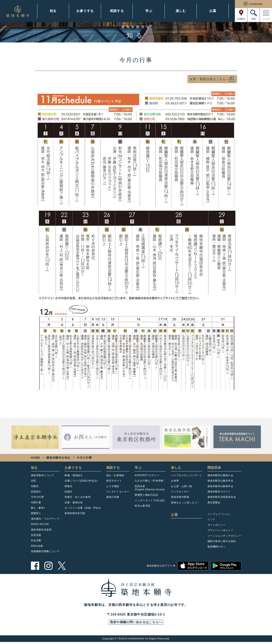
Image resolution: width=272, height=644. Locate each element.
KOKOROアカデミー (147, 476)
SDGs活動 (37, 547)
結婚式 (68, 493)
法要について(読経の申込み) (81, 482)
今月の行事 (37, 498)
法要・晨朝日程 (74, 503)
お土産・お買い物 (181, 487)
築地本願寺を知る (58, 458)
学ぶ (149, 11)
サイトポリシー (217, 526)
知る (53, 11)
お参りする (85, 11)
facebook (35, 567)
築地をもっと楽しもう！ (185, 503)
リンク (211, 520)
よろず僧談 (113, 487)
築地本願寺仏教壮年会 (220, 482)
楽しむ (181, 11)
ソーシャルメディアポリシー (224, 537)
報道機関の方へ (217, 548)
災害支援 (36, 536)
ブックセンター (180, 493)
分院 (34, 482)
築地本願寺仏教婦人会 (220, 476)
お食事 (175, 482)
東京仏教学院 (142, 507)
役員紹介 (36, 493)
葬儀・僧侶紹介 (74, 476)
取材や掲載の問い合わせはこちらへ (136, 624)
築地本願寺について (43, 476)
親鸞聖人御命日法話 (146, 496)
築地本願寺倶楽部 (41, 531)
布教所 (35, 487)
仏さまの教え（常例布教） (150, 482)
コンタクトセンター (118, 493)
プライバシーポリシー (220, 531)
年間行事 (36, 503)
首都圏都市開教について (45, 552)
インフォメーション (219, 515)
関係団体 (214, 468)
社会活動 (36, 541)
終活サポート (114, 482)
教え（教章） (39, 509)
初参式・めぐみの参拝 (78, 498)
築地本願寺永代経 (75, 514)
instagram (48, 567)
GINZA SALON (40, 525)
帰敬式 (68, 487)
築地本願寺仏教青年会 (220, 487)
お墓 (213, 11)
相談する (117, 11)
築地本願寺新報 (180, 498)
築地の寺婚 (113, 498)
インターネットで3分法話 (150, 501)
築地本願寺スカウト (219, 493)
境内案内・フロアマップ (45, 520)
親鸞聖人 (36, 514)
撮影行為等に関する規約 (222, 542)
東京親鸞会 (214, 503)
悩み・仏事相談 (115, 476)
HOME (36, 458)
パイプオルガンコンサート (187, 476)
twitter (62, 567)
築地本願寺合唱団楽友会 (222, 498)
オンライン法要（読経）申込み (83, 509)
